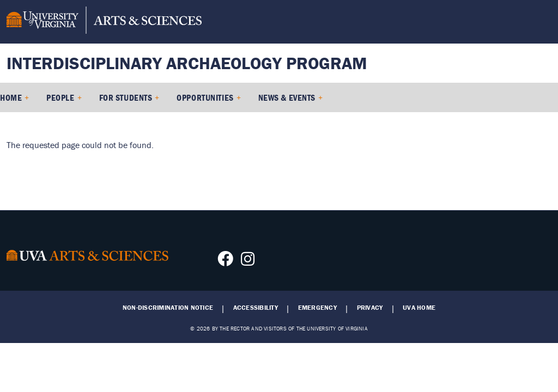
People (60, 97)
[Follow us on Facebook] (225, 262)
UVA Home (419, 308)
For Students (126, 97)
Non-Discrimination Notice (168, 308)
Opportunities (205, 97)
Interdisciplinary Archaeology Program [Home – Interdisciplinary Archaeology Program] (187, 63)
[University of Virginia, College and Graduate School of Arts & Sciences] (104, 22)
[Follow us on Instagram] (248, 262)
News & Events (287, 97)
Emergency (317, 308)
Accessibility (256, 308)
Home (11, 97)
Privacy (370, 308)
